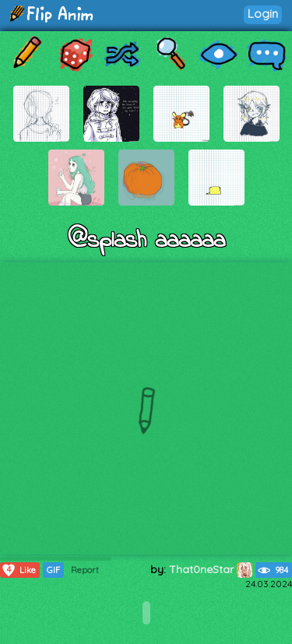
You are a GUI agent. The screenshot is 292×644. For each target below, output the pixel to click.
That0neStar (211, 569)
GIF (53, 570)
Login (263, 14)
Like (18, 570)
